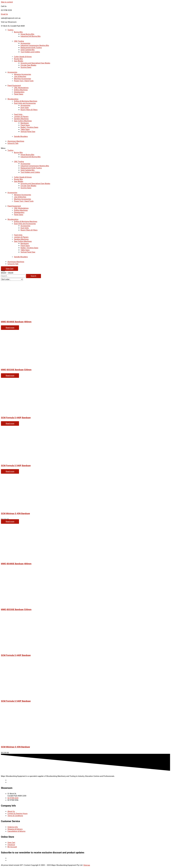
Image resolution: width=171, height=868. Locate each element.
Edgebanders (19, 92)
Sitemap (87, 865)
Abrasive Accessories (23, 74)
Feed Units (18, 114)
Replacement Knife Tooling (31, 48)
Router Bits (18, 59)
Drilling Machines (21, 90)
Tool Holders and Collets (30, 52)
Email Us (4, 14)
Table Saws (25, 129)
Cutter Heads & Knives (23, 57)
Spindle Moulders (21, 136)
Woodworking (13, 99)
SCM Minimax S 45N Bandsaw (15, 513)
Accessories (25, 43)
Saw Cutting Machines (23, 121)
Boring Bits (18, 32)
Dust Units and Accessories (25, 103)
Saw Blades (19, 61)
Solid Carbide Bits (28, 50)
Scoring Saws (26, 67)
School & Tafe (13, 143)
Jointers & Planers (21, 117)
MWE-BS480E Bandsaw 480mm (16, 322)
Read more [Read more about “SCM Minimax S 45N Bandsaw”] (10, 521)
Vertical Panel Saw (28, 132)
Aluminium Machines (16, 141)
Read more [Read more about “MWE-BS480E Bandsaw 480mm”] (10, 328)
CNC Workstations (21, 88)
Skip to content (7, 2)
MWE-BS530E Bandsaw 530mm (16, 370)
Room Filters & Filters (29, 110)
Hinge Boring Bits (27, 34)
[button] (85, 148)
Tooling (10, 30)
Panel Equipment (14, 86)
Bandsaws (25, 123)
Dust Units (25, 108)
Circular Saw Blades (28, 65)
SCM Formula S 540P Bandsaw (16, 466)
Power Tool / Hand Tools (24, 81)
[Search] (33, 276)
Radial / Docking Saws (29, 127)
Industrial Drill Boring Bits (31, 36)
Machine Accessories (23, 79)
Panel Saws (19, 94)
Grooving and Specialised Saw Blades (35, 63)
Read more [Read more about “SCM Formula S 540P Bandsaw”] (10, 471)
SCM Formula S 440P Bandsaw (16, 418)
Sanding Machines (21, 119)
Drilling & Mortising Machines (26, 101)
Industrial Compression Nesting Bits (35, 45)
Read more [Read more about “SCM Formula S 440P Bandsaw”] (10, 423)
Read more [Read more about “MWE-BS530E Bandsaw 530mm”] (10, 376)
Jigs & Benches (20, 76)
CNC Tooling (19, 41)
